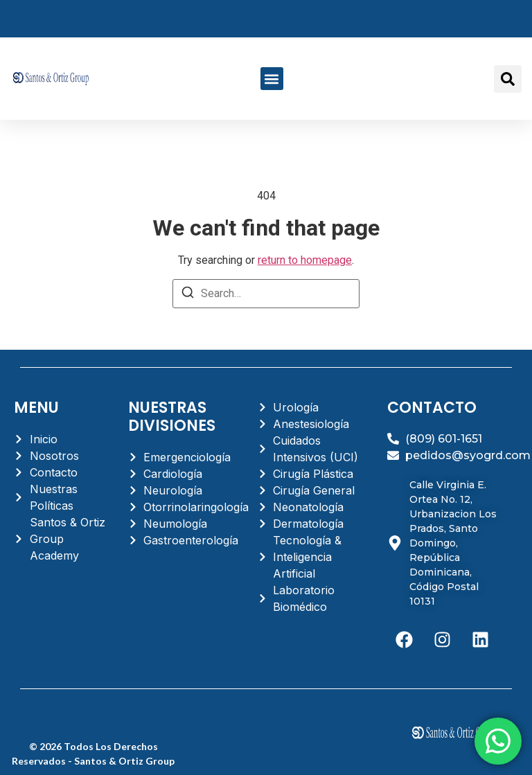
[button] (272, 79)
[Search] (188, 295)
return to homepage (305, 260)
